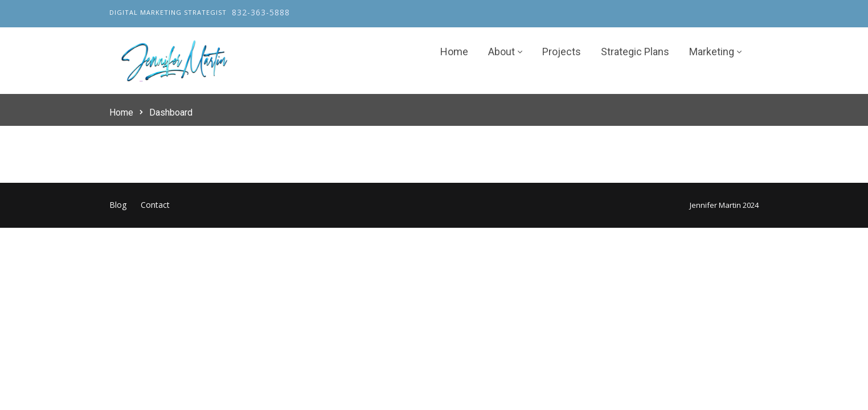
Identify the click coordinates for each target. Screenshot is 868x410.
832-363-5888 (261, 12)
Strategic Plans (635, 52)
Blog (118, 205)
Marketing (712, 52)
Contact (155, 205)
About (501, 52)
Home (454, 52)
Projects (562, 52)
